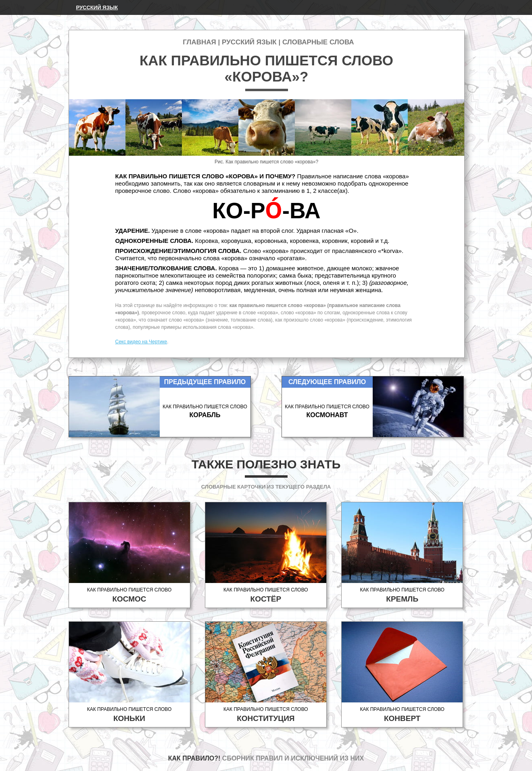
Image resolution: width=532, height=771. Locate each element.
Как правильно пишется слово (129, 595)
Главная (199, 42)
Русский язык (97, 7)
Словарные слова (318, 42)
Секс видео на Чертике (141, 342)
